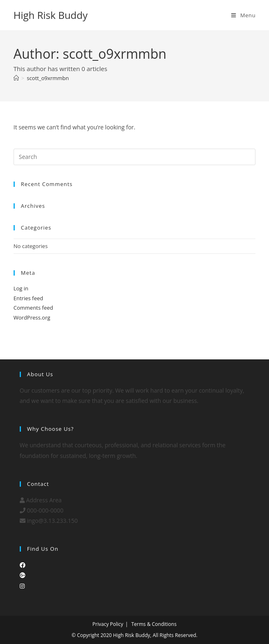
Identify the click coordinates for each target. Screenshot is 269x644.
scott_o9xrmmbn (48, 78)
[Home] (16, 78)
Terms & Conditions (154, 624)
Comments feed (33, 308)
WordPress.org (32, 317)
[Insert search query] (135, 157)
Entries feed (28, 298)
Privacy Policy (108, 624)
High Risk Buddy (51, 15)
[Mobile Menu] (243, 15)
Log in (21, 288)
